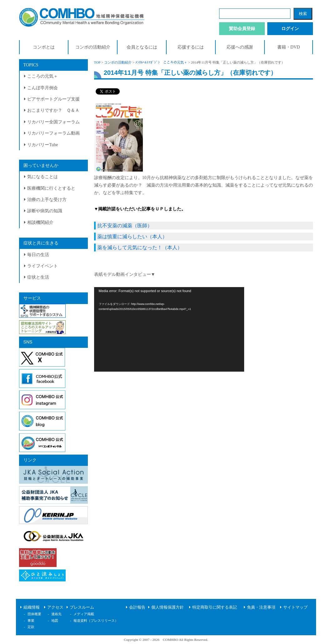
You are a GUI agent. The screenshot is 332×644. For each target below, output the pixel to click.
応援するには (191, 47)
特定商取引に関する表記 (215, 607)
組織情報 (32, 607)
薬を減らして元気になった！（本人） (140, 247)
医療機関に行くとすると (51, 188)
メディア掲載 (84, 614)
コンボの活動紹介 (93, 47)
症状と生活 (38, 277)
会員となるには (142, 47)
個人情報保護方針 (168, 607)
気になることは (43, 177)
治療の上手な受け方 (47, 200)
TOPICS (31, 65)
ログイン (290, 29)
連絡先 (56, 614)
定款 (31, 627)
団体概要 (34, 614)
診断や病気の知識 (45, 211)
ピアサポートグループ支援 (53, 99)
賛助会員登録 (242, 29)
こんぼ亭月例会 (43, 88)
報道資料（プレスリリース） (96, 621)
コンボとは (44, 47)
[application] (169, 329)
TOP (97, 62)
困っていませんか (41, 165)
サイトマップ (295, 607)
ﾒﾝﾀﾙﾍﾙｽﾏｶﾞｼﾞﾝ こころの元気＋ (161, 62)
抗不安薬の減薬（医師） (125, 226)
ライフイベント (43, 266)
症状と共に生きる (41, 243)
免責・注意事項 (261, 607)
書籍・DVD (289, 47)
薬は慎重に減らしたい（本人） (132, 237)
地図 (55, 621)
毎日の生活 (38, 255)
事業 (31, 621)
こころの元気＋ (43, 76)
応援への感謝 (240, 47)
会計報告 (137, 607)
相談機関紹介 (40, 222)
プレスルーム (82, 607)
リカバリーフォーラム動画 (53, 133)
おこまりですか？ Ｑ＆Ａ (53, 110)
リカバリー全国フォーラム (53, 122)
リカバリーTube (43, 145)
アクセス (55, 607)
